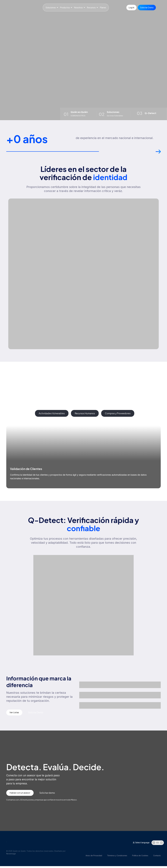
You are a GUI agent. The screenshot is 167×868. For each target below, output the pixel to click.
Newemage (11, 856)
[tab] (19, 414)
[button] (158, 154)
